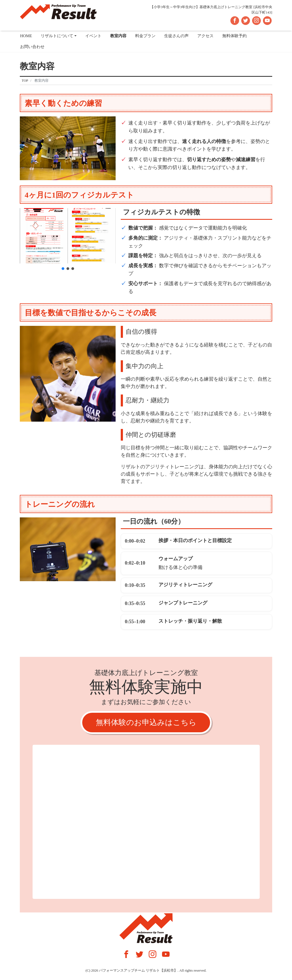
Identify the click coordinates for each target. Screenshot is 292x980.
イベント (93, 36)
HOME (26, 36)
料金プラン (145, 36)
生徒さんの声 (176, 36)
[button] (63, 269)
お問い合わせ (32, 47)
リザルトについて (57, 36)
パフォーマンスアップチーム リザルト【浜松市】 (138, 970)
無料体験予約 (234, 36)
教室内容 (118, 36)
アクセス (205, 36)
